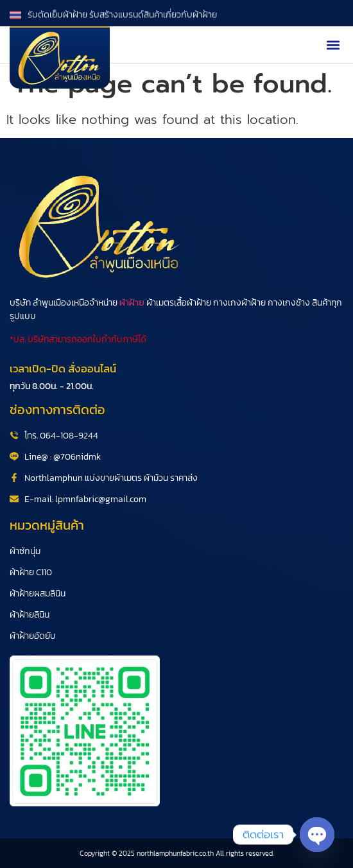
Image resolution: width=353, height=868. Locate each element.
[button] (333, 45)
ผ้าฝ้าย (132, 303)
